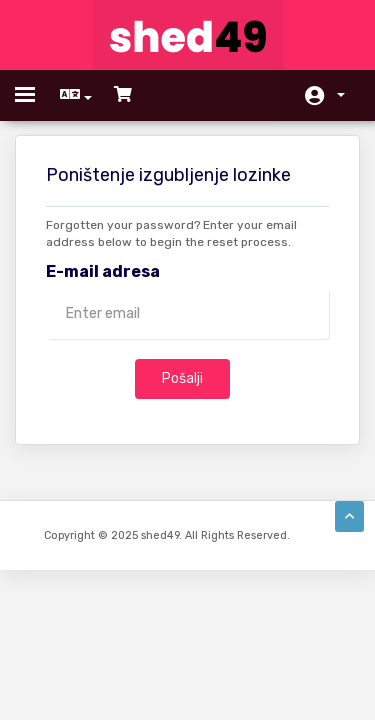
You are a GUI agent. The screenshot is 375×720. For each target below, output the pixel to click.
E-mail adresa (103, 271)
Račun (341, 95)
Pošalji (182, 378)
